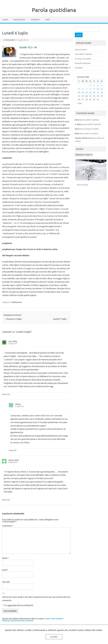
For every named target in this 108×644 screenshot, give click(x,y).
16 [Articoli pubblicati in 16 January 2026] (94, 92)
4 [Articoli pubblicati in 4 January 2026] (102, 85)
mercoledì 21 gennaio (84, 54)
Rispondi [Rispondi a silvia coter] (6, 500)
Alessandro (10, 40)
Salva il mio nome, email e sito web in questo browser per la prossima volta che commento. (36, 599)
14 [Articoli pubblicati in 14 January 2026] (87, 92)
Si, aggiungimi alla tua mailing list (18, 605)
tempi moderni (81, 50)
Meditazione (19, 20)
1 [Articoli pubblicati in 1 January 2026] (90, 85)
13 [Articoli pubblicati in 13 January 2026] (83, 92)
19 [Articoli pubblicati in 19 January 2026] (79, 96)
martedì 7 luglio (61, 319)
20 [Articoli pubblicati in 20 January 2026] (83, 96)
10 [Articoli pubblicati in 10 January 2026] (98, 89)
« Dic (79, 103)
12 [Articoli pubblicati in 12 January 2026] (79, 92)
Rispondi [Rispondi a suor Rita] (6, 394)
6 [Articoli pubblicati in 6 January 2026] (83, 89)
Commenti (35, 20)
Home (5, 20)
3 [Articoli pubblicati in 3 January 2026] (98, 85)
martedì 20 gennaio (83, 63)
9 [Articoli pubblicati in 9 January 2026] (94, 89)
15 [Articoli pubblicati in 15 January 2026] (90, 92)
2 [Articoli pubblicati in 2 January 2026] (94, 85)
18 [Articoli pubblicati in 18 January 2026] (102, 92)
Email (5, 570)
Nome (5, 558)
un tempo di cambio (83, 59)
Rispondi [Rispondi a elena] (12, 450)
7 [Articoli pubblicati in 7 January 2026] (87, 89)
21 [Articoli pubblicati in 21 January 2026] (87, 96)
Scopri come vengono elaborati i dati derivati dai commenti (33, 620)
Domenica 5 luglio (13, 319)
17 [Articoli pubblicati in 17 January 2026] (98, 92)
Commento (8, 526)
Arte (48, 20)
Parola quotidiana (54, 10)
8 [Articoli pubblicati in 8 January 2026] (90, 89)
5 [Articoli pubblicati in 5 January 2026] (79, 89)
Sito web (6, 582)
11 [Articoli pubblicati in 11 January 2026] (102, 89)
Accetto (54, 637)
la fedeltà (79, 68)
